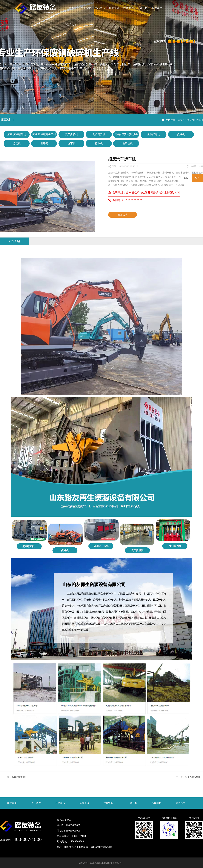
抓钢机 (181, 134)
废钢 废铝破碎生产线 (44, 134)
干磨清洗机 (126, 143)
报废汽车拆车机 (19, 777)
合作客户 (156, 803)
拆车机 (200, 120)
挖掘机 (99, 143)
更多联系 (123, 215)
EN (186, 178)
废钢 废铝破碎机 (17, 134)
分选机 (17, 143)
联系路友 (180, 803)
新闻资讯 (84, 803)
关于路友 (36, 803)
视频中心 (108, 803)
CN (197, 178)
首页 (180, 120)
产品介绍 (14, 241)
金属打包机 (154, 134)
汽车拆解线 (72, 134)
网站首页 (12, 803)
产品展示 (189, 120)
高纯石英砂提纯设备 (126, 134)
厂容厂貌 (132, 803)
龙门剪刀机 (99, 134)
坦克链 (44, 143)
